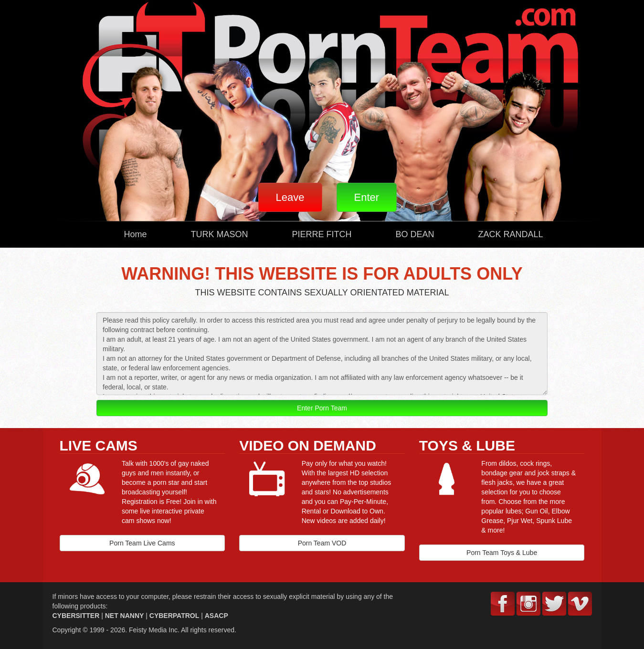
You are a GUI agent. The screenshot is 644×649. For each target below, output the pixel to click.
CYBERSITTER (76, 616)
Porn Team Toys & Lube (502, 553)
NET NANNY (125, 616)
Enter (367, 197)
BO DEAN (415, 234)
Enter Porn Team (322, 408)
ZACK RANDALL (511, 234)
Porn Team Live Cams (142, 543)
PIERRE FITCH (322, 234)
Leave (290, 197)
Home (136, 234)
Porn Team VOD (322, 543)
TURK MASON (220, 234)
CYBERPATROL (174, 616)
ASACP (216, 616)
